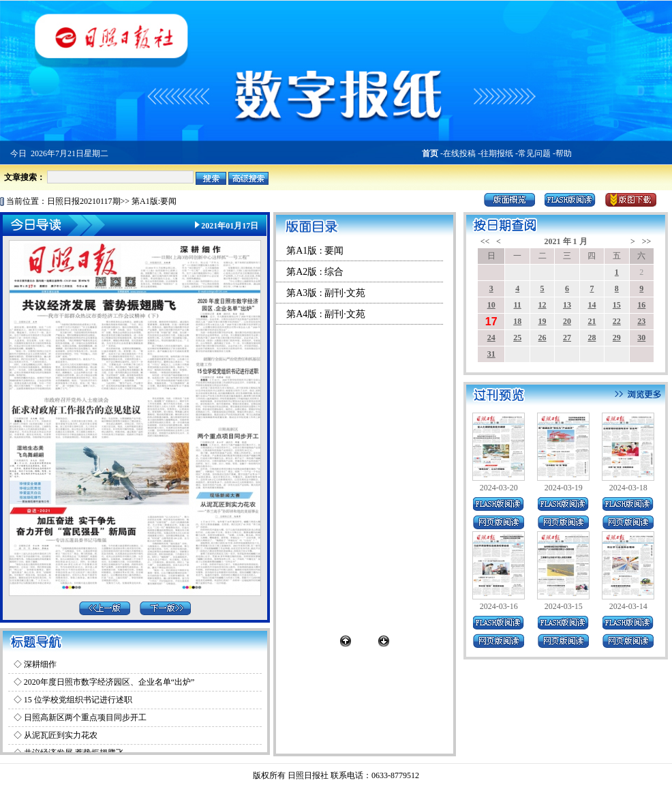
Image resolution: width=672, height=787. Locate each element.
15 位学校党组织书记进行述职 (78, 700)
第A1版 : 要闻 (315, 251)
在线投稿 (459, 153)
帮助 (564, 153)
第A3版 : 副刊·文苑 (326, 293)
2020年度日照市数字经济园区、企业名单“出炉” (109, 682)
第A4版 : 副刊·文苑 (326, 314)
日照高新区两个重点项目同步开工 (85, 717)
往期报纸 (497, 153)
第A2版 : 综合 (315, 272)
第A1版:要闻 (154, 201)
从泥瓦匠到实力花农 (61, 735)
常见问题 (534, 153)
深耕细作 (40, 664)
